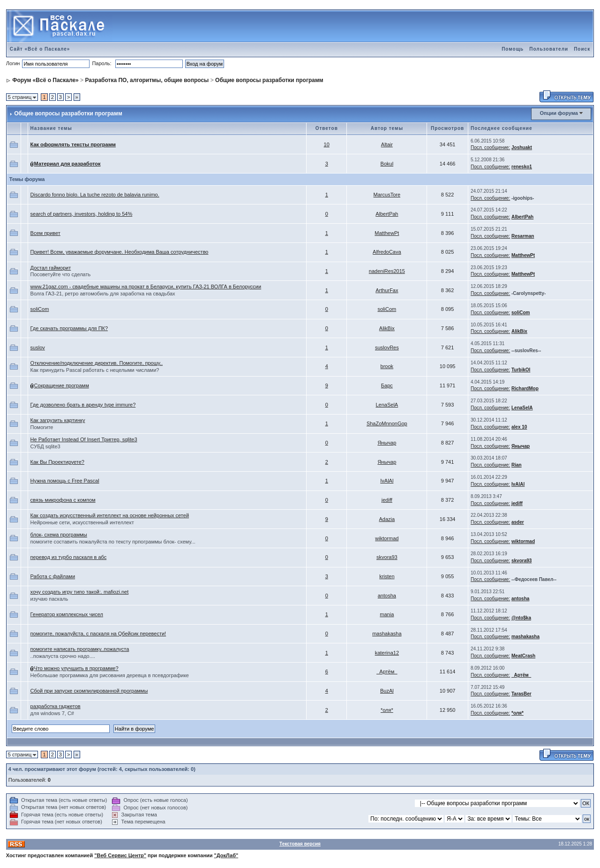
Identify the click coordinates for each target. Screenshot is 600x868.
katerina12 (387, 653)
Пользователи (549, 49)
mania (387, 614)
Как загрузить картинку (58, 420)
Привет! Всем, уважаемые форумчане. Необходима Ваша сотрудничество (120, 252)
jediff (387, 500)
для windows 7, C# (52, 713)
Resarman (523, 236)
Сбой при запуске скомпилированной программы (89, 691)
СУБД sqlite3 (45, 446)
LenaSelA (387, 405)
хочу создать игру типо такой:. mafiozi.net (80, 592)
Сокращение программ (62, 385)
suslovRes (387, 347)
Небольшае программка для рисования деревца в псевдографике (110, 675)
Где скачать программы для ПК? (69, 328)
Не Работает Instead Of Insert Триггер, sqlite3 (84, 439)
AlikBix (387, 328)
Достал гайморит (51, 268)
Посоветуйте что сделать (61, 274)
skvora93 (387, 557)
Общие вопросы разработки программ (269, 80)
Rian (517, 465)
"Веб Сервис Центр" (120, 855)
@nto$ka (521, 618)
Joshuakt (522, 147)
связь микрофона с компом (63, 500)
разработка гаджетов (56, 706)
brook (387, 366)
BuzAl (387, 691)
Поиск (582, 49)
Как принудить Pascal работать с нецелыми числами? (95, 370)
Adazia (387, 519)
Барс (387, 385)
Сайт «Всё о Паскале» (40, 49)
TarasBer (521, 694)
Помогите (42, 427)
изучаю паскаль (49, 599)
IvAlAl (387, 481)
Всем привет (45, 233)
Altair (387, 144)
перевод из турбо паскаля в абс (69, 557)
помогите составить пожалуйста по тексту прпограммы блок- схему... (113, 542)
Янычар (387, 443)
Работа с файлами (53, 576)
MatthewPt (387, 233)
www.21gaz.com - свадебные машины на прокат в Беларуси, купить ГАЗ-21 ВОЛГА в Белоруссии (146, 287)
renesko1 (522, 167)
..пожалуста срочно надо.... (63, 656)
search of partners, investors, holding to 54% (82, 214)
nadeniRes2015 (387, 271)
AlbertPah (387, 214)
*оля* (387, 710)
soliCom (40, 309)
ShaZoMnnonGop (387, 423)
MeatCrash (523, 656)
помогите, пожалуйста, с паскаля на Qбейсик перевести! (98, 634)
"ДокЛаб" (226, 855)
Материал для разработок (67, 164)
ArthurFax (387, 290)
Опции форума (559, 113)
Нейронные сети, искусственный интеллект (82, 522)
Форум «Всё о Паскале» (45, 80)
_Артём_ (387, 672)
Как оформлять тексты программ (73, 144)
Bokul (387, 164)
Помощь (513, 49)
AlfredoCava (387, 252)
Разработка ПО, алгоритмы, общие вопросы (147, 80)
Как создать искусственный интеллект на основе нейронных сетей (110, 515)
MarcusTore (387, 195)
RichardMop (525, 389)
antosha (387, 596)
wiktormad (387, 538)
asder (518, 522)
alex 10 (519, 427)
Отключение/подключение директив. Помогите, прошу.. (97, 363)
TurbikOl (521, 370)
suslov (38, 347)
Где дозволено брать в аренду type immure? (83, 405)
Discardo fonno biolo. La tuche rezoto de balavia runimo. (95, 195)
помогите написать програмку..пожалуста (80, 649)
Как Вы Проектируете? (57, 462)
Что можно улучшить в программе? (76, 668)
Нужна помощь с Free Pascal (65, 481)
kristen (387, 576)
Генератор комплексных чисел (67, 614)
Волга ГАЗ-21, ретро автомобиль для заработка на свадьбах (103, 294)
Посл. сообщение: (490, 147)
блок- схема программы (59, 535)
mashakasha (387, 634)
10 (327, 144)
